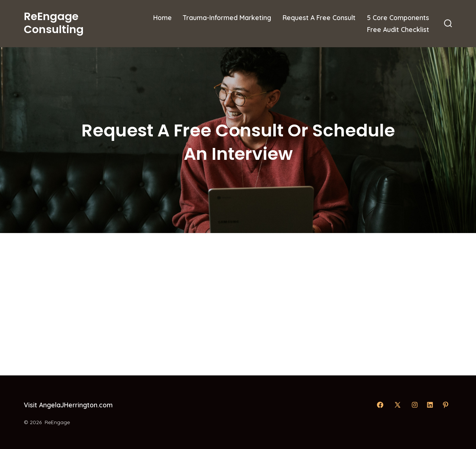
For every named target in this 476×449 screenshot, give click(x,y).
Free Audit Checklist (398, 29)
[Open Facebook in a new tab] (380, 405)
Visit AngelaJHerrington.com (68, 405)
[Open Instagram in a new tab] (415, 405)
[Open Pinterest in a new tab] (446, 405)
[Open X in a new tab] (398, 405)
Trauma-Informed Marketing (227, 17)
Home (163, 17)
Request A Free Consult (319, 17)
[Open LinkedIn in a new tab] (430, 405)
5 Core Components (398, 17)
